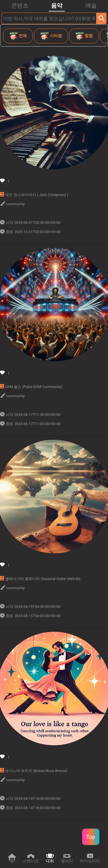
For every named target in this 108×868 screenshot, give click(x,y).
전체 (18, 36)
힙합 (84, 36)
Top (91, 837)
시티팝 (51, 36)
